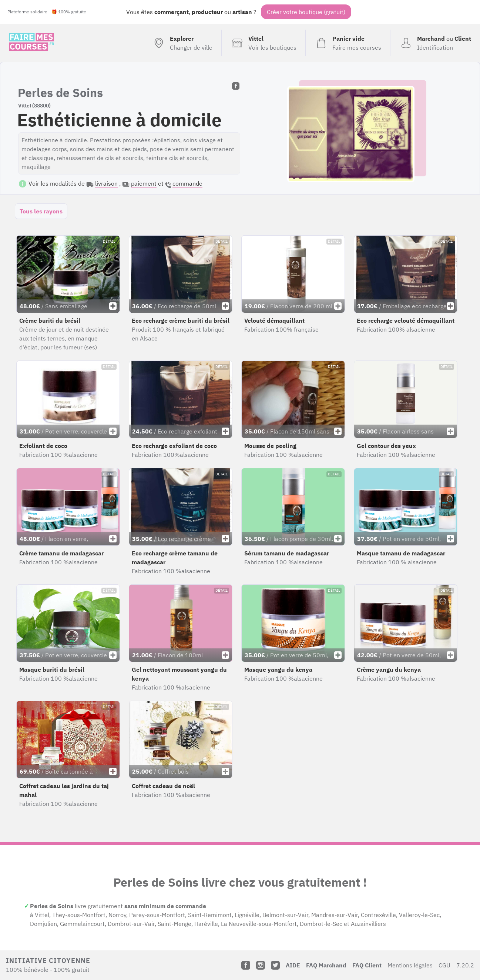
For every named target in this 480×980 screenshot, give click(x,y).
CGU (444, 965)
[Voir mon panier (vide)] (348, 43)
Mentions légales (410, 965)
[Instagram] (261, 965)
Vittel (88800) (34, 106)
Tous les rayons (41, 211)
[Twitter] (275, 965)
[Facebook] (246, 965)
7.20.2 (465, 965)
